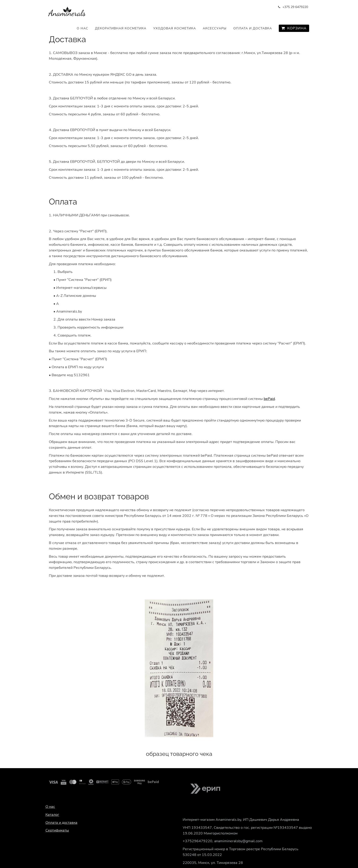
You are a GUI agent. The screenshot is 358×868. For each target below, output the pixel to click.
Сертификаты (57, 830)
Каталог (52, 815)
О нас (82, 28)
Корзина (294, 28)
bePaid (269, 399)
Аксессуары (215, 28)
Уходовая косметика (175, 28)
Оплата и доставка (253, 28)
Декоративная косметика (121, 28)
